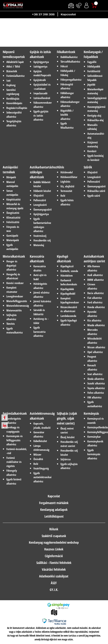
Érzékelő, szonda (69, 271)
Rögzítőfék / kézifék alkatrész (67, 115)
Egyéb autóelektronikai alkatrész (42, 477)
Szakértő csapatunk (54, 536)
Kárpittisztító (13, 199)
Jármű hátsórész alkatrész (42, 303)
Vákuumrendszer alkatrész (42, 105)
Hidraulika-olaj (95, 120)
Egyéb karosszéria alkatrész (39, 332)
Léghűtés (65, 182)
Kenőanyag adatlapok (54, 510)
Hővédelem (67, 275)
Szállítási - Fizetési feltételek (54, 563)
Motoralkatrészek (14, 256)
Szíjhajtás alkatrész (12, 317)
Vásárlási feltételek (54, 569)
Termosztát (66, 191)
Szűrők (88, 167)
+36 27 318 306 (43, 14)
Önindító (38, 459)
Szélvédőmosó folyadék (95, 78)
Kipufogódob (67, 289)
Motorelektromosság (15, 306)
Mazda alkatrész (96, 325)
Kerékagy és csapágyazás (13, 429)
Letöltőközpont (54, 516)
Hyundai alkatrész (92, 314)
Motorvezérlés (14, 310)
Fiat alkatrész (95, 298)
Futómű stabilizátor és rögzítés (14, 462)
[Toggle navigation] (103, 5)
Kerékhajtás (13, 99)
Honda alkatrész (96, 307)
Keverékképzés (14, 103)
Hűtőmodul (67, 172)
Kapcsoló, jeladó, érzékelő (42, 426)
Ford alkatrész (95, 302)
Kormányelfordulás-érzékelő (96, 427)
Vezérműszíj (40, 236)
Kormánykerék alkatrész (95, 443)
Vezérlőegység (41, 468)
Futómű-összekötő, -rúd (15, 451)
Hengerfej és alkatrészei (13, 276)
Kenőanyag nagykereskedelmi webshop (54, 542)
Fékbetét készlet (42, 191)
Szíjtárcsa (66, 459)
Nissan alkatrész (96, 347)
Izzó (8, 80)
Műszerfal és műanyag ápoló (15, 206)
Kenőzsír (92, 151)
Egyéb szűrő (94, 196)
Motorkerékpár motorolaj (95, 91)
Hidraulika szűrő (96, 191)
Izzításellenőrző (42, 98)
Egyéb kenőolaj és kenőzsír (95, 158)
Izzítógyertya (40, 66)
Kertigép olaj (94, 115)
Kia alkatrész (94, 320)
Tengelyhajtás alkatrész (14, 123)
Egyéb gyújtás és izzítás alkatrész (41, 115)
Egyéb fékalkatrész (67, 125)
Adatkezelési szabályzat (54, 576)
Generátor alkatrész (39, 434)
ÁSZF (54, 583)
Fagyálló (92, 62)
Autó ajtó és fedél (40, 277)
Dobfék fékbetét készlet (42, 184)
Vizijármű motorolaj (93, 144)
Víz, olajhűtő (67, 186)
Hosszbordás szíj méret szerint (69, 444)
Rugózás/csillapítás (15, 108)
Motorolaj (39, 245)
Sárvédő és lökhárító (39, 312)
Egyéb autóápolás (12, 247)
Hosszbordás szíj (42, 240)
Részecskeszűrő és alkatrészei (69, 309)
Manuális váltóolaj (92, 127)
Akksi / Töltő (13, 66)
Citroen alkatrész (92, 286)
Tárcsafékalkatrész (69, 61)
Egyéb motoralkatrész (15, 330)
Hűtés (60, 167)
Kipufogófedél (68, 294)
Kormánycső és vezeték (96, 421)
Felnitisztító (13, 222)
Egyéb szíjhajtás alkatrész (69, 466)
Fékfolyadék (94, 66)
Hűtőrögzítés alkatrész (40, 286)
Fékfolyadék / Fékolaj (68, 73)
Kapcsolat (68, 14)
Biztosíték (12, 71)
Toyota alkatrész (96, 388)
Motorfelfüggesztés (15, 301)
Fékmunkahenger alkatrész (69, 104)
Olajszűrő (38, 195)
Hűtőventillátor (69, 177)
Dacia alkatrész (95, 293)
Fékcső (64, 66)
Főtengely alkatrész (12, 473)
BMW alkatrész (95, 280)
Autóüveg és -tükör (41, 321)
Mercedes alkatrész (93, 332)
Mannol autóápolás (12, 184)
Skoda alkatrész (96, 379)
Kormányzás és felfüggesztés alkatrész (15, 440)
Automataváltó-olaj (96, 136)
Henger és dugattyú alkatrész (12, 265)
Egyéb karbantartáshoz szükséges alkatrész (42, 225)
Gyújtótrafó (40, 80)
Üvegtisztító (13, 213)
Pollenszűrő (40, 200)
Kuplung (11, 85)
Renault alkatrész (92, 367)
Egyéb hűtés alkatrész (67, 202)
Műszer (37, 454)
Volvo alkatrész (96, 393)
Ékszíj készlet (68, 437)
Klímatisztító (13, 217)
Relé (63, 196)
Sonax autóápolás (12, 193)
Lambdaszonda (68, 316)
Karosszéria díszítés (40, 268)
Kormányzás (91, 413)
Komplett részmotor (12, 290)
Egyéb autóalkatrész (95, 404)
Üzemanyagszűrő (42, 209)
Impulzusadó (40, 93)
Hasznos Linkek (54, 549)
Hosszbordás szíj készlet (69, 453)
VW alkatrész (94, 397)
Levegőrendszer (15, 296)
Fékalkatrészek (66, 52)
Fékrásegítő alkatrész (67, 86)
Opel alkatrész (95, 352)
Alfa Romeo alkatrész (94, 268)
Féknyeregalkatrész (69, 80)
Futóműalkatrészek (15, 413)
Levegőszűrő (40, 205)
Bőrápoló (11, 177)
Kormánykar (94, 437)
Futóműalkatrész (15, 76)
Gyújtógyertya (41, 62)
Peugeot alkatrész (92, 359)
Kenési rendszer (15, 283)
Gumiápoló (12, 236)
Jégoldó (91, 84)
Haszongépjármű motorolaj (96, 109)
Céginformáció (54, 556)
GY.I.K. (54, 590)
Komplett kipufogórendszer (69, 300)
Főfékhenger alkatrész (67, 95)
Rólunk (54, 529)
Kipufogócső (67, 266)
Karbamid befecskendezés (69, 282)
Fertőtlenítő (94, 71)
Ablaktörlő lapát (15, 62)
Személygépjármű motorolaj (96, 100)
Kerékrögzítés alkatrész (14, 421)
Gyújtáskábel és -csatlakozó (42, 87)
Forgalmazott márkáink (54, 503)
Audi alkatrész (95, 275)
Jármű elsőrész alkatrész (41, 295)
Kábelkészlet (40, 441)
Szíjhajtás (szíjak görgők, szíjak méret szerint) (67, 418)
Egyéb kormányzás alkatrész (94, 454)
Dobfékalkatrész (69, 57)
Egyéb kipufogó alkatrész (69, 322)
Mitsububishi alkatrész (95, 341)
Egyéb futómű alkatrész (14, 481)
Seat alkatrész (95, 374)
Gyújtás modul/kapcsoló (42, 73)
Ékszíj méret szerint (67, 430)
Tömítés (11, 324)
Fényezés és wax (13, 229)
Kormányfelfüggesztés (96, 432)
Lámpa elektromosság (41, 448)
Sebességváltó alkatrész (14, 114)
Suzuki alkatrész (96, 383)
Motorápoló (13, 240)
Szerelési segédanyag (13, 92)
